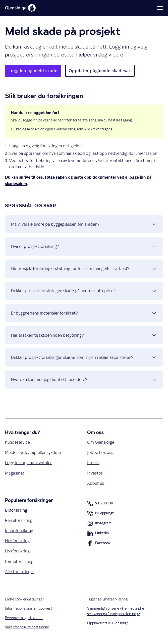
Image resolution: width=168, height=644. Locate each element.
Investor (95, 473)
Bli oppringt (100, 514)
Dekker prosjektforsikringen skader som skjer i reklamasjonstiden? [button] (84, 357)
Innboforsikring (19, 531)
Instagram (99, 524)
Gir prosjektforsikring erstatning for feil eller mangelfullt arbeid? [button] (84, 269)
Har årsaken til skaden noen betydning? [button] (84, 335)
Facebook (99, 544)
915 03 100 (101, 503)
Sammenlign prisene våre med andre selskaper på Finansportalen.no (122, 611)
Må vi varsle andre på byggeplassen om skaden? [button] (84, 224)
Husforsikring (17, 541)
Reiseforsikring (19, 520)
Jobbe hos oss (100, 452)
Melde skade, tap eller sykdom (33, 452)
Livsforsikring (17, 551)
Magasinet (15, 473)
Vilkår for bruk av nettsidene (27, 627)
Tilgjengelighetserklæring (107, 599)
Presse (93, 463)
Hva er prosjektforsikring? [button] (84, 247)
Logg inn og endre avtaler (28, 463)
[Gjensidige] (20, 8)
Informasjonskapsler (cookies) (28, 608)
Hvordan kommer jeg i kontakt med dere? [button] (84, 380)
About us (96, 483)
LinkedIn (98, 534)
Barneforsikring (19, 561)
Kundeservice (17, 442)
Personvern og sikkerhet (24, 618)
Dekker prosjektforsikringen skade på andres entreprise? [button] (84, 291)
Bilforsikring (16, 510)
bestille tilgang (120, 120)
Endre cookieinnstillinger (24, 599)
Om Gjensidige (101, 442)
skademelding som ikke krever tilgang (83, 129)
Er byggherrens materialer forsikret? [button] (84, 313)
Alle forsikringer (20, 572)
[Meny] (160, 8)
